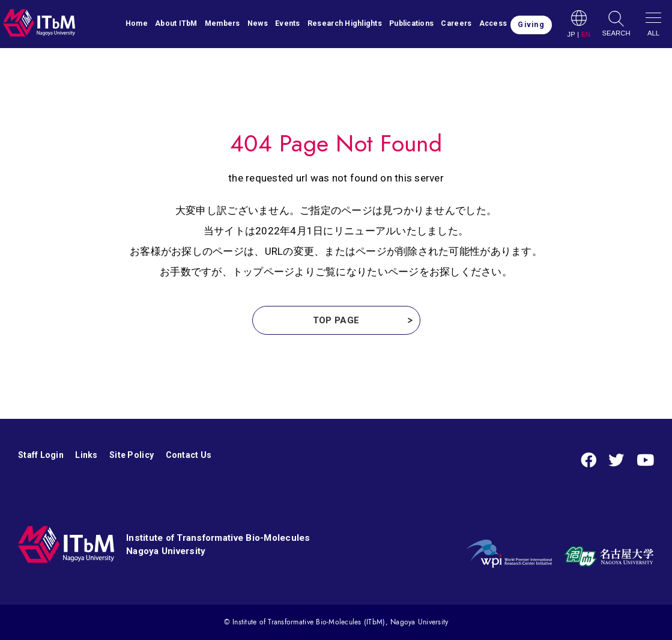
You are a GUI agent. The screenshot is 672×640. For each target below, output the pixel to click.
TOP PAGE (336, 320)
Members (222, 23)
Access (493, 23)
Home (137, 23)
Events (288, 23)
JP (571, 35)
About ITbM (176, 23)
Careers (456, 23)
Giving (531, 25)
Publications (411, 23)
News (258, 23)
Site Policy (132, 455)
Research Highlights (345, 23)
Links (86, 455)
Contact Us (189, 455)
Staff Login (41, 455)
